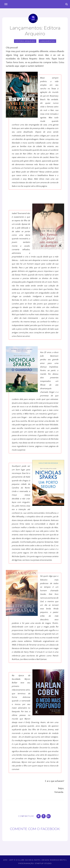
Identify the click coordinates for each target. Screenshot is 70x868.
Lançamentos (47, 41)
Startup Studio (43, 863)
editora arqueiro (25, 41)
